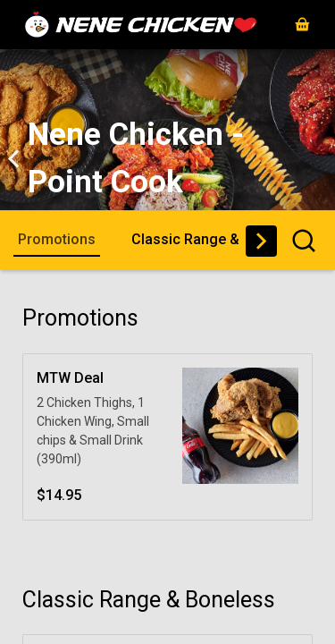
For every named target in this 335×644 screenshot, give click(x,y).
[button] (302, 25)
